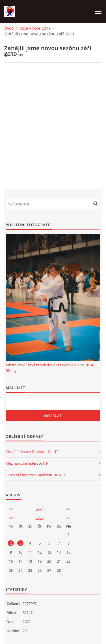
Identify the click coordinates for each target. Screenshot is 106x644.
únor (40, 509)
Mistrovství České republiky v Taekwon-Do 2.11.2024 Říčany (49, 368)
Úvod (9, 28)
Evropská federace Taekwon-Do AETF (36, 475)
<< (11, 509)
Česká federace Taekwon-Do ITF (32, 452)
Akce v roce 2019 (35, 28)
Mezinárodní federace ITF (27, 463)
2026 (40, 518)
